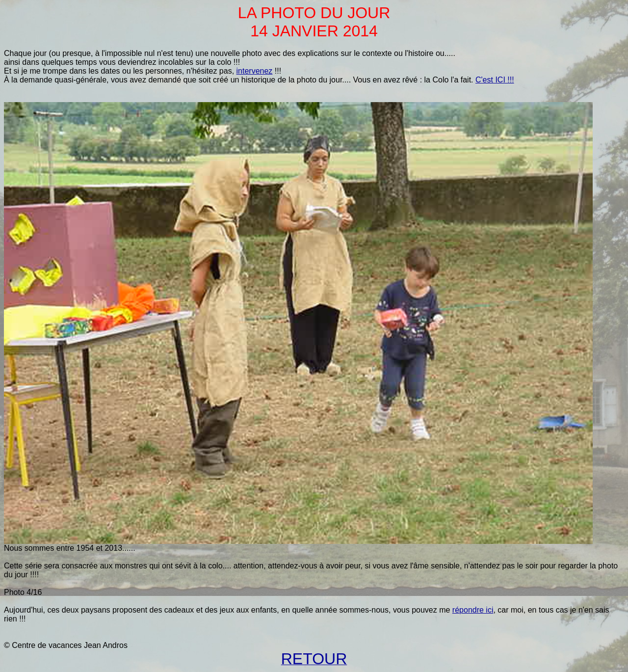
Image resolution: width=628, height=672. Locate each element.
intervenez (255, 71)
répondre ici (473, 610)
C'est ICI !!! (495, 80)
